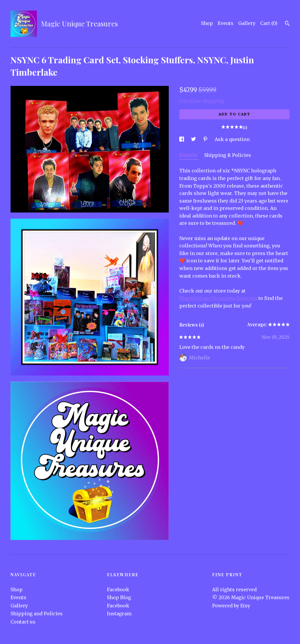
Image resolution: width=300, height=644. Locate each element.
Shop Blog (119, 597)
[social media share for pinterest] (206, 139)
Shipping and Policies (37, 614)
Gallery (247, 23)
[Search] (287, 24)
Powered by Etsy (231, 606)
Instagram (119, 614)
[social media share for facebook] (182, 139)
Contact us (23, 622)
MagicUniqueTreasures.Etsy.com (218, 298)
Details (189, 155)
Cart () (269, 23)
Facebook (118, 589)
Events (226, 23)
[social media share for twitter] (194, 139)
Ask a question (232, 139)
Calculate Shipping (202, 101)
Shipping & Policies (228, 155)
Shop (207, 23)
